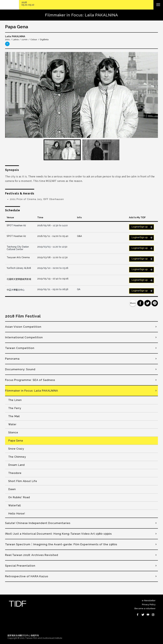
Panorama (12, 359)
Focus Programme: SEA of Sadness (30, 380)
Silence (13, 432)
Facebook (138, 615)
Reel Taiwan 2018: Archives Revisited (32, 555)
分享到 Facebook (140, 303)
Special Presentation (20, 566)
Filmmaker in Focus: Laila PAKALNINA (32, 391)
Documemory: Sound (20, 369)
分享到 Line (155, 303)
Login (135, 227)
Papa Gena (16, 441)
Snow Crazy (16, 449)
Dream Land (16, 465)
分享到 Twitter (148, 303)
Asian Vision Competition (23, 327)
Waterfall (15, 505)
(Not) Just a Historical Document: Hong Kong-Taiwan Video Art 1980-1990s (58, 534)
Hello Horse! (17, 514)
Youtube (148, 615)
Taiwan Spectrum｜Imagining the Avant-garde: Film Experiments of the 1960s (61, 544)
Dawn (12, 489)
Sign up (144, 227)
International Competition (24, 337)
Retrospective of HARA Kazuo (27, 576)
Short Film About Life (23, 481)
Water (12, 424)
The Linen (15, 400)
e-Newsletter (149, 601)
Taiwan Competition (20, 348)
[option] (81, 95)
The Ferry (15, 408)
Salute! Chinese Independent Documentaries (38, 523)
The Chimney (17, 457)
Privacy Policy (149, 604)
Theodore (15, 473)
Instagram (153, 615)
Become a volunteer (145, 608)
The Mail (14, 416)
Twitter (143, 615)
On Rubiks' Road (19, 497)
